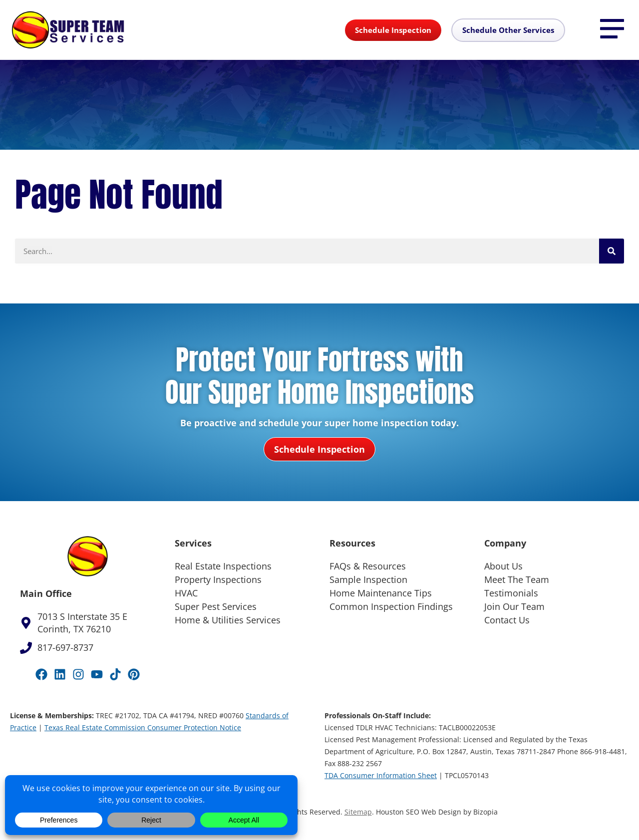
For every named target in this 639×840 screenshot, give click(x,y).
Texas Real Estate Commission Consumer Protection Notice (143, 727)
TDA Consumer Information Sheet (381, 775)
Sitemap (358, 812)
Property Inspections (218, 579)
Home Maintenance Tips (381, 593)
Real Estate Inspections (223, 566)
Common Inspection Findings (391, 606)
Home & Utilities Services (228, 620)
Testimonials (511, 593)
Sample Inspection (368, 579)
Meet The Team (517, 579)
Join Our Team (514, 606)
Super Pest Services (216, 606)
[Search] (612, 251)
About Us (503, 566)
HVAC (186, 593)
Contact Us (507, 620)
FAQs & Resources (368, 566)
